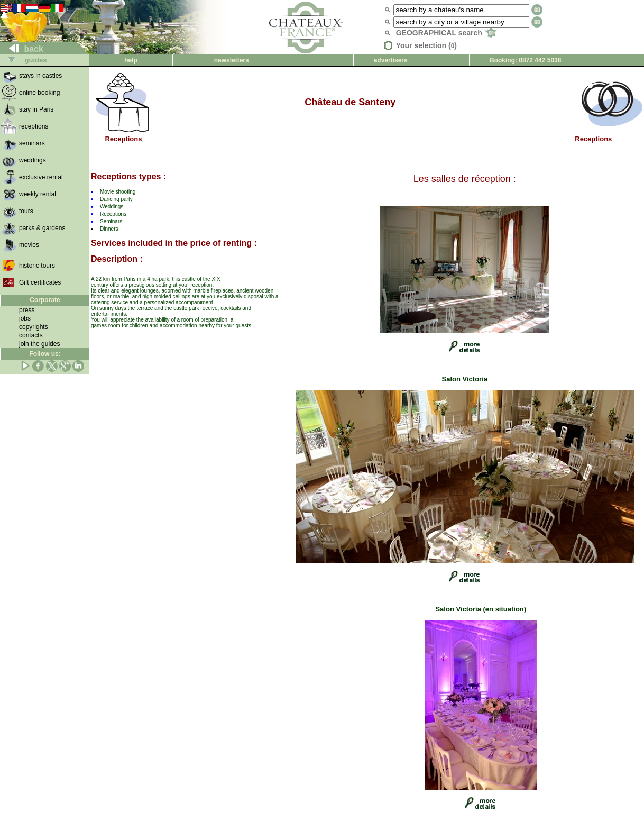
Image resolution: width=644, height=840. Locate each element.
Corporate (45, 300)
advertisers (391, 60)
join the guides (39, 344)
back (22, 49)
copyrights (34, 327)
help (131, 60)
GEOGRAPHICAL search (446, 33)
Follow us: (45, 354)
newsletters (232, 60)
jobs (25, 318)
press (27, 310)
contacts (31, 335)
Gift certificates (40, 282)
